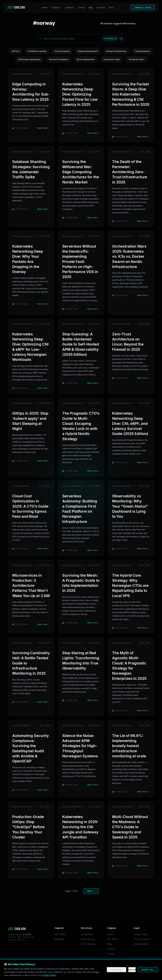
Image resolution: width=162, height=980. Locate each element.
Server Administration (86, 59)
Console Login (143, 8)
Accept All (148, 970)
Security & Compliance (59, 59)
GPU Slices (60, 934)
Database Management (88, 51)
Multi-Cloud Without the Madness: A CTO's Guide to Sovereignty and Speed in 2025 (130, 827)
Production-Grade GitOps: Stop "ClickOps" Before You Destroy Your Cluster (28, 827)
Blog (91, 8)
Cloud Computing (62, 51)
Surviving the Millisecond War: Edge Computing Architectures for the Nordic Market (81, 172)
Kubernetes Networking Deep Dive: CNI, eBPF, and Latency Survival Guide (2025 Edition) (130, 423)
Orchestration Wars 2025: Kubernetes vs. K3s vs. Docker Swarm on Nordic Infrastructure (129, 256)
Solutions (69, 8)
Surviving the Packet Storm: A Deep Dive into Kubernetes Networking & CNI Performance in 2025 (131, 94)
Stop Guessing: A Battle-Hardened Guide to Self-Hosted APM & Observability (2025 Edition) (81, 344)
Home (45, 8)
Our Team (101, 8)
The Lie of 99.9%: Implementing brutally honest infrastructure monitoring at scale (129, 746)
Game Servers (88, 939)
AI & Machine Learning (37, 51)
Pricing (82, 8)
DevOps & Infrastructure (116, 51)
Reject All (132, 970)
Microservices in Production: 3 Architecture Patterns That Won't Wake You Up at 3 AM (31, 586)
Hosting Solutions (143, 51)
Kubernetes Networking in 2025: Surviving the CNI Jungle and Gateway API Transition (80, 827)
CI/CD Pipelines (88, 944)
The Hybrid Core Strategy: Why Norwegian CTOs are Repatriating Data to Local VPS (130, 586)
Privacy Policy (49, 975)
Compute (55, 8)
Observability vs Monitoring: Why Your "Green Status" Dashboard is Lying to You (130, 506)
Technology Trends (112, 59)
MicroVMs (60, 939)
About (110, 934)
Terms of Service (142, 939)
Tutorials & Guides (136, 59)
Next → (91, 891)
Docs (111, 8)
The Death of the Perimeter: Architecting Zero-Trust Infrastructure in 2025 (130, 172)
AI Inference (87, 934)
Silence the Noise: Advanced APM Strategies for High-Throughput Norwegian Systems (80, 746)
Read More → (44, 128)
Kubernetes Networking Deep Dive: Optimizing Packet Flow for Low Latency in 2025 (80, 94)
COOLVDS (16, 7)
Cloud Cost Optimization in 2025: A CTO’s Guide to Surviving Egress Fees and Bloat (30, 506)
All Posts (16, 51)
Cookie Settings (117, 970)
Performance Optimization (29, 59)
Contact (111, 954)
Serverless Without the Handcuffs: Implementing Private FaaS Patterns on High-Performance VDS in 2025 (80, 262)
